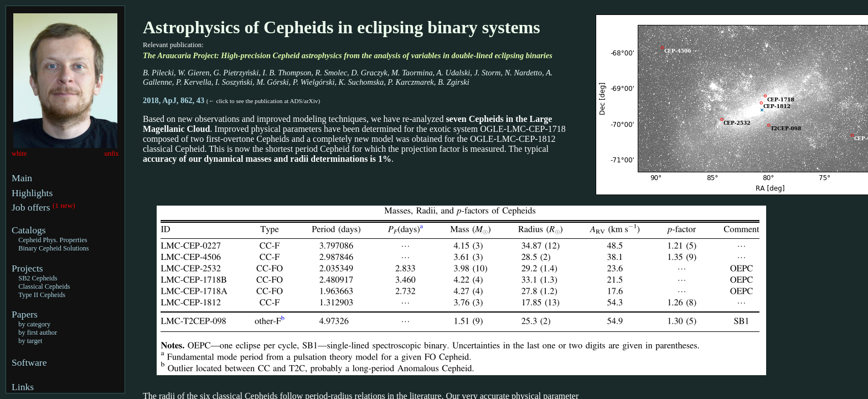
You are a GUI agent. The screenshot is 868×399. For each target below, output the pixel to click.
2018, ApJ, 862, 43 (175, 100)
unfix (112, 154)
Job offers (32, 207)
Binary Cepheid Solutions (53, 248)
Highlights (32, 193)
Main (22, 178)
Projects (27, 268)
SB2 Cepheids (38, 278)
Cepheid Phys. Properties (53, 240)
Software (29, 362)
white (19, 154)
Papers (25, 314)
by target (30, 341)
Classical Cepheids (44, 287)
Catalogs (29, 230)
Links (23, 387)
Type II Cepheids (42, 295)
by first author (38, 332)
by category (34, 324)
